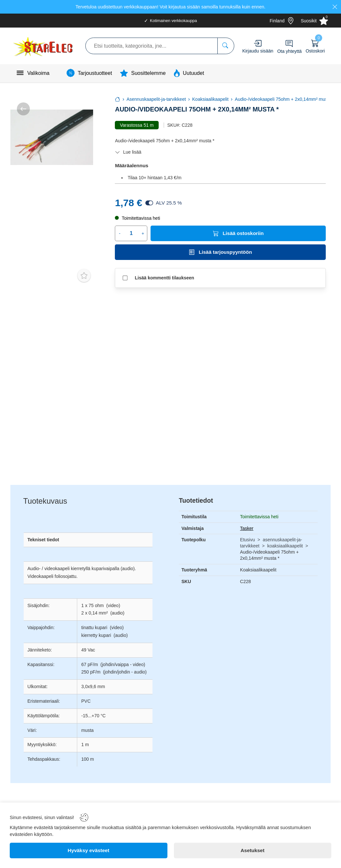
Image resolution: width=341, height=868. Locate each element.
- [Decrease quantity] (120, 233)
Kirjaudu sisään (258, 51)
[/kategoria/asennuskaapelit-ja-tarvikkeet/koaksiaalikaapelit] (23, 109)
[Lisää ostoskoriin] (238, 233)
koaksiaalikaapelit (285, 546)
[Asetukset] (253, 850)
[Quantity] (131, 233)
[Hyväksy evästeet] (89, 850)
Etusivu (248, 540)
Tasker (247, 528)
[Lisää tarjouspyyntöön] (220, 252)
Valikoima (38, 73)
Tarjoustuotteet (95, 73)
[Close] (335, 7)
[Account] (258, 43)
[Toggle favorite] (84, 276)
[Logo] (43, 46)
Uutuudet (194, 73)
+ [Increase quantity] (143, 233)
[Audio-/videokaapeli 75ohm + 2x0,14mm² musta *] (52, 137)
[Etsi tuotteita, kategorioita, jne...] (226, 46)
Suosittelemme (148, 73)
